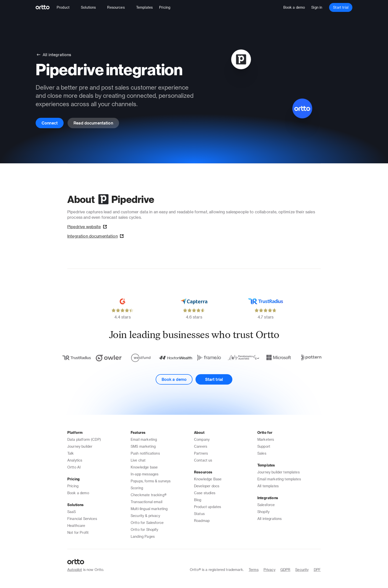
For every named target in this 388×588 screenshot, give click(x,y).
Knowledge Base (208, 479)
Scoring (137, 488)
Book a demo (78, 493)
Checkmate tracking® (149, 495)
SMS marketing (143, 446)
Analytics (75, 460)
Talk (71, 453)
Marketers (266, 439)
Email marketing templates (279, 479)
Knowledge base (144, 467)
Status (199, 514)
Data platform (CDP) (84, 439)
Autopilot (75, 570)
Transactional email (146, 502)
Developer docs (207, 486)
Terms (254, 570)
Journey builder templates (279, 472)
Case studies (205, 493)
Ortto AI (74, 467)
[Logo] (45, 7)
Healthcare (76, 526)
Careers (201, 446)
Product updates (207, 507)
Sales (262, 453)
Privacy (269, 570)
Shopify (263, 512)
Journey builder (80, 446)
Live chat (138, 460)
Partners (201, 453)
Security (302, 570)
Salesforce (266, 505)
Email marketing (144, 439)
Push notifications (145, 453)
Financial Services (82, 519)
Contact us (203, 460)
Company (202, 439)
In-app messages (145, 474)
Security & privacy (145, 516)
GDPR (285, 570)
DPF (317, 570)
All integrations (269, 519)
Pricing (73, 486)
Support (264, 446)
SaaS (72, 512)
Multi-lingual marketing (149, 509)
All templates (268, 486)
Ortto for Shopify (145, 529)
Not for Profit (78, 532)
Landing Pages (143, 536)
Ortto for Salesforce (147, 523)
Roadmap (202, 521)
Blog (198, 500)
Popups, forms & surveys (151, 481)
